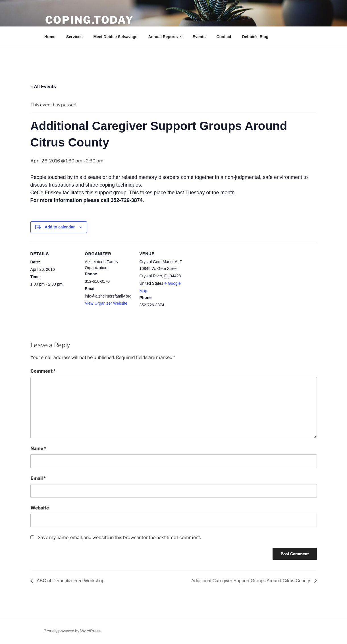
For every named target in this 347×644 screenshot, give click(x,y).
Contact (224, 37)
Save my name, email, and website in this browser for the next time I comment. (119, 537)
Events (199, 37)
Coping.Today (90, 20)
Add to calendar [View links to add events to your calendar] (60, 227)
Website (40, 508)
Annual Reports (166, 37)
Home (50, 37)
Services (74, 37)
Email (38, 478)
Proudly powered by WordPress (72, 631)
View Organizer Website (106, 303)
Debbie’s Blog (255, 37)
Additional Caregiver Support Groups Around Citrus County (251, 581)
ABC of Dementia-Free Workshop (70, 581)
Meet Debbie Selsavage (116, 37)
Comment (43, 371)
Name (38, 448)
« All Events (43, 87)
